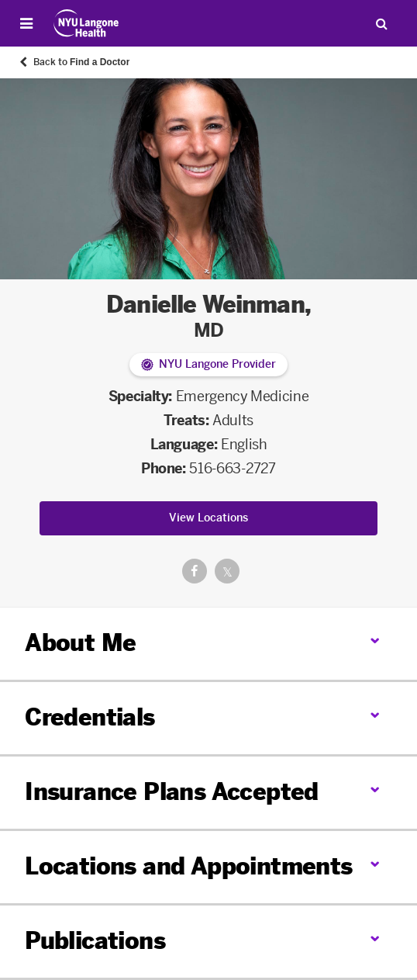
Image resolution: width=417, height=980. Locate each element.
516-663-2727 (233, 469)
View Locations (208, 518)
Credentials (90, 718)
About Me (80, 643)
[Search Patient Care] (381, 23)
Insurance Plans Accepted (172, 792)
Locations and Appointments (188, 867)
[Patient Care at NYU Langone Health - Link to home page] (86, 23)
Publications (95, 941)
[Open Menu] (26, 23)
